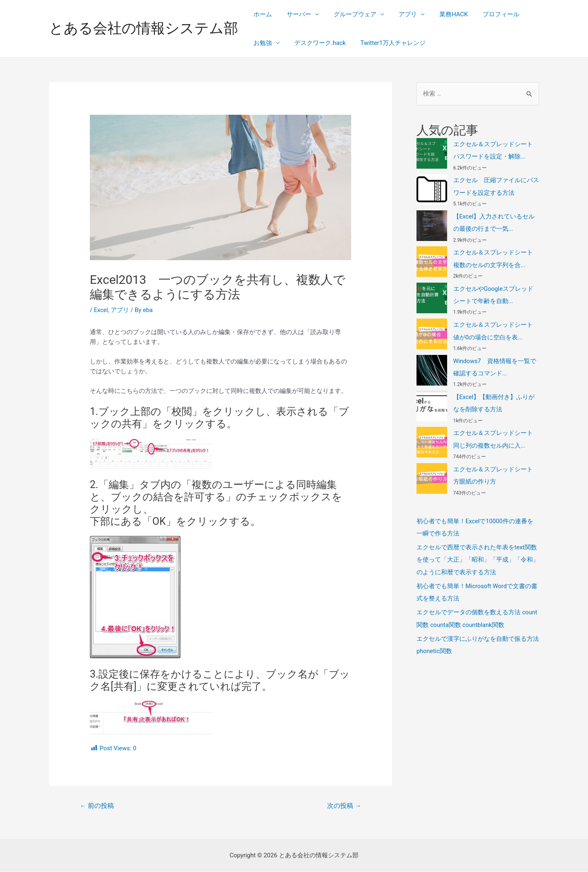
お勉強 (262, 43)
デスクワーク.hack (316, 43)
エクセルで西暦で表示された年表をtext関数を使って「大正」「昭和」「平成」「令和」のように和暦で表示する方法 (478, 557)
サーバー (295, 14)
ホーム (262, 14)
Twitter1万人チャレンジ (387, 43)
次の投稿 (344, 806)
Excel (101, 310)
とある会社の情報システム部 (144, 28)
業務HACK (443, 14)
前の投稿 (97, 806)
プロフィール (488, 14)
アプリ (400, 14)
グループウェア (349, 14)
